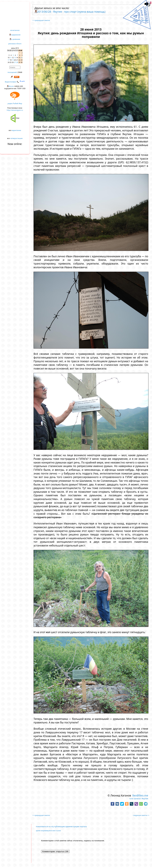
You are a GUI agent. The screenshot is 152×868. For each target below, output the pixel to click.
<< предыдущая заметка (41, 20)
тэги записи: (135, 799)
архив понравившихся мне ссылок (48, 831)
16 (22, 58)
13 (15, 58)
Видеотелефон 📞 (15, 82)
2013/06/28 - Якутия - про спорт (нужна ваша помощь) (71, 12)
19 (13, 60)
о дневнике (16, 39)
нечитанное (15, 30)
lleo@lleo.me (140, 795)
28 (17, 62)
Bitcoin (11, 86)
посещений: (12, 72)
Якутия (145, 799)
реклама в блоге (15, 44)
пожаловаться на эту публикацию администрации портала (61, 827)
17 (9, 60)
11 (11, 58)
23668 (20, 72)
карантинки (16, 130)
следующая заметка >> (141, 20)
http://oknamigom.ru (15, 110)
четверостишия (16, 138)
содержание (16, 35)
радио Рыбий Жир (15, 103)
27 (15, 62)
